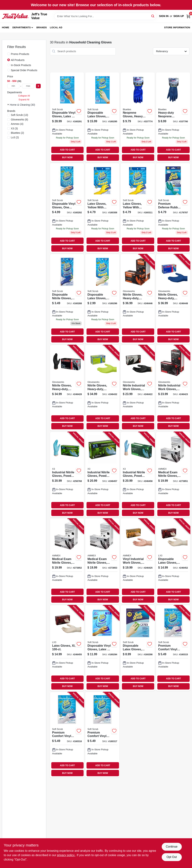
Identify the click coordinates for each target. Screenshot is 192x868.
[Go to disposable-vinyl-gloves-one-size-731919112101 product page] (67, 208)
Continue (172, 847)
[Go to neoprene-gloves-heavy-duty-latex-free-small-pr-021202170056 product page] (138, 117)
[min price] (13, 86)
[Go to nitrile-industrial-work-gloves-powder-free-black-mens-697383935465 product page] (138, 388)
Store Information (177, 27)
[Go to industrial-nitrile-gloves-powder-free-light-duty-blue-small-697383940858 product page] (67, 475)
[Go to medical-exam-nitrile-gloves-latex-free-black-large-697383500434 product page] (102, 561)
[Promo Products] (9, 54)
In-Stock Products (21, 65)
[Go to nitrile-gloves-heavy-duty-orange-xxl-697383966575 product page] (138, 299)
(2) (18, 133)
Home (6, 27)
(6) (20, 120)
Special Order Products (24, 70)
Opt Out (172, 857)
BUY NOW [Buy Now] (67, 157)
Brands (42, 27)
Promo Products (20, 54)
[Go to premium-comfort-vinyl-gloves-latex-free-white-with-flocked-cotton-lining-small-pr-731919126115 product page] (173, 648)
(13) (20, 115)
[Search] (153, 16)
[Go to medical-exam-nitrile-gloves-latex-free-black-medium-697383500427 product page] (67, 561)
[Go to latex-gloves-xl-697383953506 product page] (67, 648)
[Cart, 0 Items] (188, 16)
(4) (17, 124)
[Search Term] (105, 16)
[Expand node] (9, 105)
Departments (22, 27)
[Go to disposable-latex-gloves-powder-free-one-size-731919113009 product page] (102, 117)
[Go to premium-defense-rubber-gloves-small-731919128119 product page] (173, 208)
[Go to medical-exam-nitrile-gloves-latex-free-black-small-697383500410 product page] (173, 475)
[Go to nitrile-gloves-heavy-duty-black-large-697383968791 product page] (67, 388)
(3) (14, 128)
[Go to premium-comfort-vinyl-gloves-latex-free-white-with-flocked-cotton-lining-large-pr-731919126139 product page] (102, 735)
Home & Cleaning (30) (23, 105)
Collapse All (24, 96)
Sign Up (179, 16)
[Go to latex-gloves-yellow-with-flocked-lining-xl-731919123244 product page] (138, 208)
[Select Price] (38, 86)
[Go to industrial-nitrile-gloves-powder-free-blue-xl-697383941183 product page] (138, 475)
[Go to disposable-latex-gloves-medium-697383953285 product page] (173, 561)
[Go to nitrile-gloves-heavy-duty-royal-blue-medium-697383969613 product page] (173, 299)
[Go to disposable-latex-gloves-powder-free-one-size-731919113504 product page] (138, 648)
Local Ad (56, 27)
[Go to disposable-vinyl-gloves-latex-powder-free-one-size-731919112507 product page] (102, 648)
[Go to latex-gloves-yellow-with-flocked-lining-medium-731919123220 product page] (102, 208)
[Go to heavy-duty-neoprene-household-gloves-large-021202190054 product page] (173, 117)
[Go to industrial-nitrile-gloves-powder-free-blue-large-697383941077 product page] (102, 475)
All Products (18, 60)
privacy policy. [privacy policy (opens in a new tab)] (66, 855)
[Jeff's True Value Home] (15, 16)
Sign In (164, 16)
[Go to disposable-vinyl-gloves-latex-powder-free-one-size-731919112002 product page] (67, 117)
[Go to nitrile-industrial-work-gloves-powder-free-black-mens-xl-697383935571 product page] (173, 388)
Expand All (24, 100)
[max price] (28, 86)
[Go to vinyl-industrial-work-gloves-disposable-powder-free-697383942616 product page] (138, 561)
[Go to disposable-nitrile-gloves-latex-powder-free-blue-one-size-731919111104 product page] (67, 299)
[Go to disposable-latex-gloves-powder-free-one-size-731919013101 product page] (102, 299)
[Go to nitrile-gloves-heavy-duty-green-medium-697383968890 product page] (102, 388)
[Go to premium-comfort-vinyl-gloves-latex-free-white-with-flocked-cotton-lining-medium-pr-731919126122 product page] (67, 735)
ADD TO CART (67, 150)
